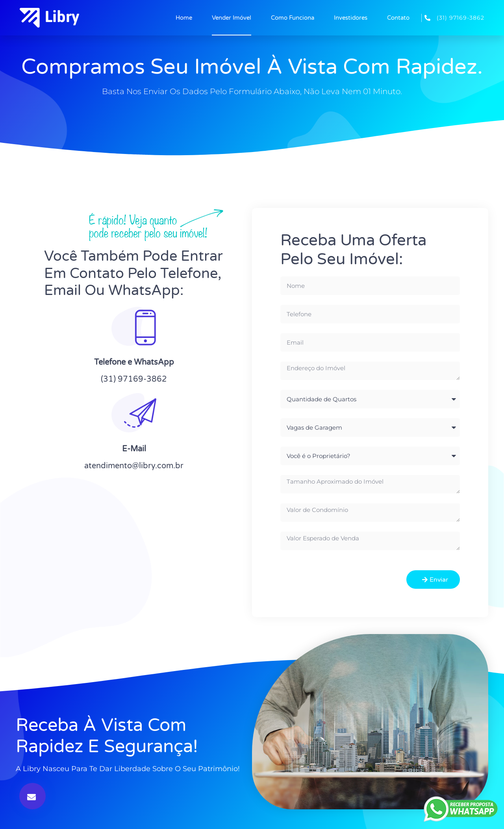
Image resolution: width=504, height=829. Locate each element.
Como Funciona (293, 18)
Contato (398, 18)
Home (184, 18)
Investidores (351, 18)
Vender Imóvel (232, 18)
